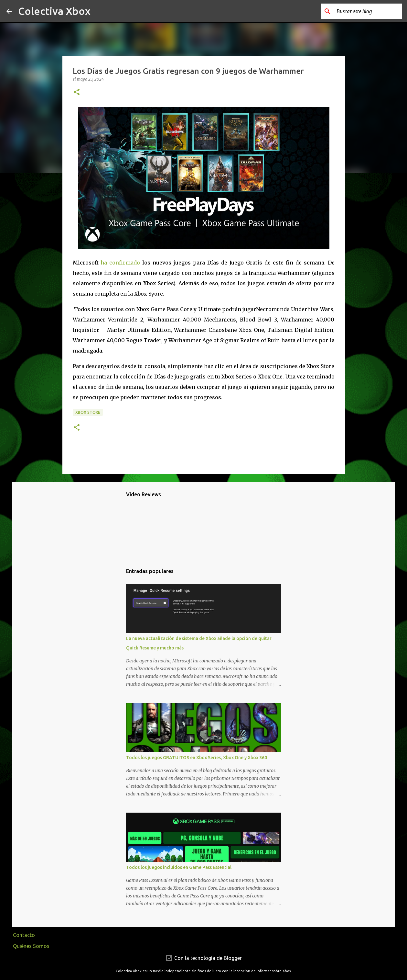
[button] (77, 92)
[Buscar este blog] (368, 11)
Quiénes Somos (31, 946)
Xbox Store (88, 412)
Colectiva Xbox (54, 11)
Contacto (24, 935)
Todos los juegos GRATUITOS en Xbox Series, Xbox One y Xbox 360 (197, 758)
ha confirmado (120, 263)
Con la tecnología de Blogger (203, 958)
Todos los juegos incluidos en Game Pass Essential (179, 867)
